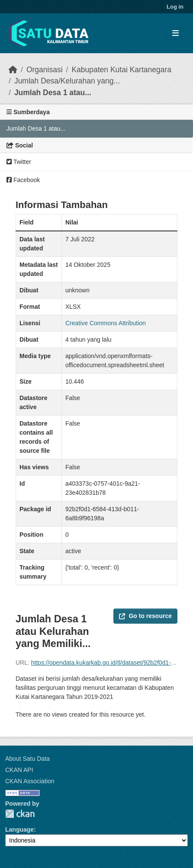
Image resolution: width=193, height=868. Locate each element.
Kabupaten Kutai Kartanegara (121, 70)
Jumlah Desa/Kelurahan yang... (67, 81)
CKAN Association (30, 781)
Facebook (23, 180)
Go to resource (145, 616)
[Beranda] (13, 70)
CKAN (20, 814)
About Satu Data (27, 759)
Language (19, 830)
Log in (175, 7)
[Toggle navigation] (175, 34)
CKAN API (19, 770)
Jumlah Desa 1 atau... (53, 93)
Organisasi (45, 70)
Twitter (19, 162)
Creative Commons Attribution (106, 323)
